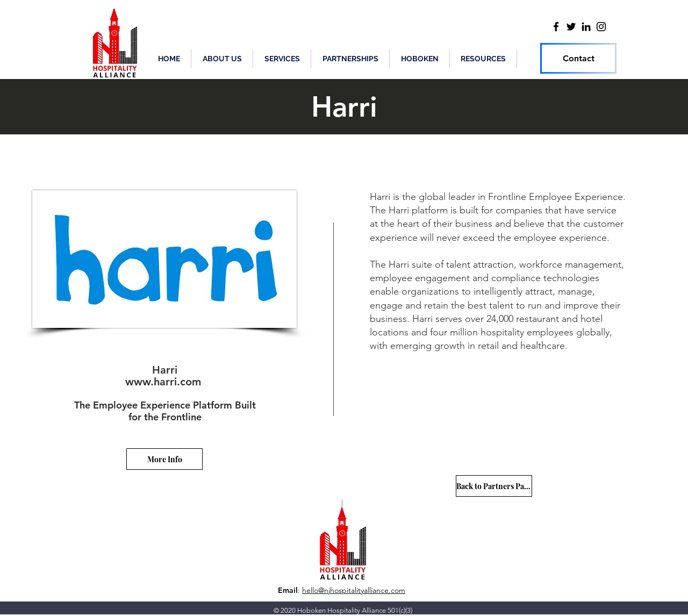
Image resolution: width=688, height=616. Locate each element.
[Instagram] (601, 27)
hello (310, 590)
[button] (350, 59)
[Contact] (578, 58)
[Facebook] (556, 27)
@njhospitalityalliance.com (362, 590)
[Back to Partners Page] (494, 486)
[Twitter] (571, 27)
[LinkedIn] (586, 27)
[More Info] (164, 459)
